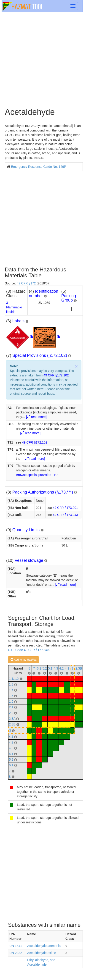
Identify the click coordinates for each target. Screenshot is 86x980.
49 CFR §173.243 (66, 515)
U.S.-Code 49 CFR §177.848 (29, 650)
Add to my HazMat (23, 660)
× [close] (76, 366)
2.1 (11, 707)
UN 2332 (16, 953)
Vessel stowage (29, 560)
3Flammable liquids (14, 307)
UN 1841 (16, 946)
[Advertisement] (43, 59)
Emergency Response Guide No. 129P (39, 167)
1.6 (11, 702)
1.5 (11, 696)
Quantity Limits (26, 530)
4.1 (67, 668)
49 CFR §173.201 (66, 508)
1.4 (11, 690)
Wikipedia (39, 158)
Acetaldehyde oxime (42, 953)
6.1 (39, 668)
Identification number (43, 294)
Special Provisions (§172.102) (40, 355)
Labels (18, 321)
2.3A (12, 719)
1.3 (11, 684)
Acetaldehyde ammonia (44, 946)
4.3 (56, 668)
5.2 (44, 668)
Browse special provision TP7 (37, 475)
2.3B (79, 668)
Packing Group (69, 298)
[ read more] (36, 417)
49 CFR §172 (26, 283)
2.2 (11, 713)
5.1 (50, 668)
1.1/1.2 (14, 679)
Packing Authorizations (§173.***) (43, 492)
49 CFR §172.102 (56, 375)
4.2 (61, 668)
